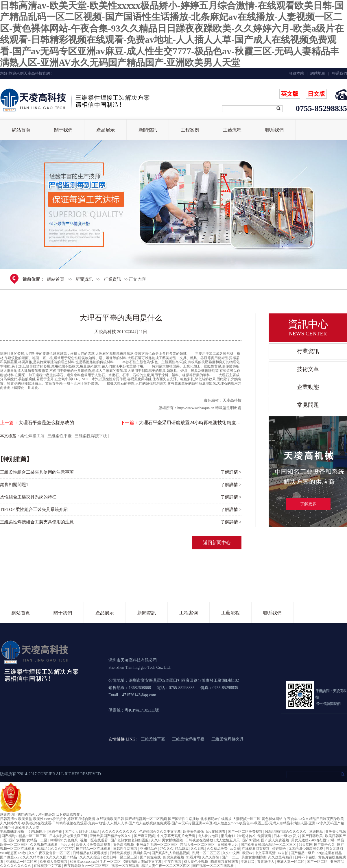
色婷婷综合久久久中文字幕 (160, 832)
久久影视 (198, 849)
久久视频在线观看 (44, 845)
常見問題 (308, 405)
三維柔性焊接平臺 (188, 739)
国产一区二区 (318, 862)
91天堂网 (306, 845)
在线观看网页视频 (256, 849)
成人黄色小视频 (196, 862)
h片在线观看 (216, 832)
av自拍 (284, 853)
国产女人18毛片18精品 (83, 832)
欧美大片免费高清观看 (94, 845)
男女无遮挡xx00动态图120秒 (313, 840)
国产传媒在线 (151, 857)
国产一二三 (231, 857)
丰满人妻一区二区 (291, 862)
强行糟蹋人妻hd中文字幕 (143, 862)
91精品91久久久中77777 (56, 849)
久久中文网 (231, 853)
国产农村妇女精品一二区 (29, 840)
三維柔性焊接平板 (91, 436)
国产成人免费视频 (275, 840)
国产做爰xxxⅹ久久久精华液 (22, 857)
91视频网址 (38, 832)
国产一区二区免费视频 (246, 832)
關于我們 (63, 130)
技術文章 (308, 369)
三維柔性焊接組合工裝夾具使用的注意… (39, 522)
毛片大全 (67, 845)
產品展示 (106, 130)
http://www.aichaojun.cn (196, 408)
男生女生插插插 (254, 857)
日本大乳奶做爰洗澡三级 (69, 836)
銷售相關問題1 (14, 485)
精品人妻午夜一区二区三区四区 (166, 866)
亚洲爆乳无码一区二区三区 (157, 845)
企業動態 (308, 387)
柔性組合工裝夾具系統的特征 (28, 497)
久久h (156, 840)
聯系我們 (274, 130)
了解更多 (308, 504)
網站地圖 (318, 73)
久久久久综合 (90, 857)
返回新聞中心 (217, 543)
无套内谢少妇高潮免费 (306, 849)
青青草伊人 (266, 862)
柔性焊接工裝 (32, 436)
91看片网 (193, 857)
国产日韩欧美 (313, 836)
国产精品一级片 (303, 853)
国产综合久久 (325, 845)
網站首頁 (21, 130)
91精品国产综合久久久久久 (286, 832)
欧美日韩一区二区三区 (120, 857)
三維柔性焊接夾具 (228, 739)
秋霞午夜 (56, 832)
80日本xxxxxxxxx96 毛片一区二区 (96, 862)
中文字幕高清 (266, 853)
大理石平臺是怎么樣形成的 (46, 423)
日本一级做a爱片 (287, 836)
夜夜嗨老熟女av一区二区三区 (87, 866)
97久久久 (167, 849)
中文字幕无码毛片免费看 (177, 836)
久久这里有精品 (281, 857)
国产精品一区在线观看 (94, 849)
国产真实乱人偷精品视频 (171, 853)
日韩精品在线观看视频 (90, 853)
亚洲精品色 (149, 849)
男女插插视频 (173, 840)
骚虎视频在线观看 (225, 862)
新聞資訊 (148, 130)
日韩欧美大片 (228, 845)
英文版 (290, 94)
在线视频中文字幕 (48, 866)
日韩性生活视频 (126, 849)
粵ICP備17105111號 (142, 710)
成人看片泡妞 (208, 836)
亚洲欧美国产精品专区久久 (111, 836)
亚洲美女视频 (336, 832)
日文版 (316, 94)
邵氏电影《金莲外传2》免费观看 (247, 836)
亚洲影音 (248, 862)
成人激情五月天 (228, 840)
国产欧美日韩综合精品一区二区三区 (269, 845)
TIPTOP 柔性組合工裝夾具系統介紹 (34, 509)
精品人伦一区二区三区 (198, 845)
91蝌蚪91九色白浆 (64, 840)
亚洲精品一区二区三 (22, 862)
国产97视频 (251, 840)
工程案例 (190, 130)
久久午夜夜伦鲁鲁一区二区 (50, 853)
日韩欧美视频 (120, 853)
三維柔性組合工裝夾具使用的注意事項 (37, 472)
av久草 (235, 849)
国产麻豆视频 (145, 836)
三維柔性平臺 (60, 436)
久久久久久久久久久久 (120, 832)
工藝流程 (232, 130)
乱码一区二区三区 (207, 853)
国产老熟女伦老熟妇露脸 (130, 840)
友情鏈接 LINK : (123, 739)
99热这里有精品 (330, 853)
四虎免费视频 (174, 857)
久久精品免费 (218, 849)
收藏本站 (296, 73)
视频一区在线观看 (94, 840)
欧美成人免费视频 (54, 862)
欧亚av (248, 853)
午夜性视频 (173, 862)
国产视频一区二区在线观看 (214, 866)
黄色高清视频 (124, 845)
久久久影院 (211, 857)
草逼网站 (316, 832)
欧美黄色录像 (194, 832)
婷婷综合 (279, 849)
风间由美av (142, 853)
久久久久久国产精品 (62, 857)
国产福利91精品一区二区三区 (24, 836)
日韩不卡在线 (306, 857)
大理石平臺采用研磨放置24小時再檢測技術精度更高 (192, 423)
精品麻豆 (182, 849)
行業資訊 (112, 279)
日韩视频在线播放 (200, 840)
